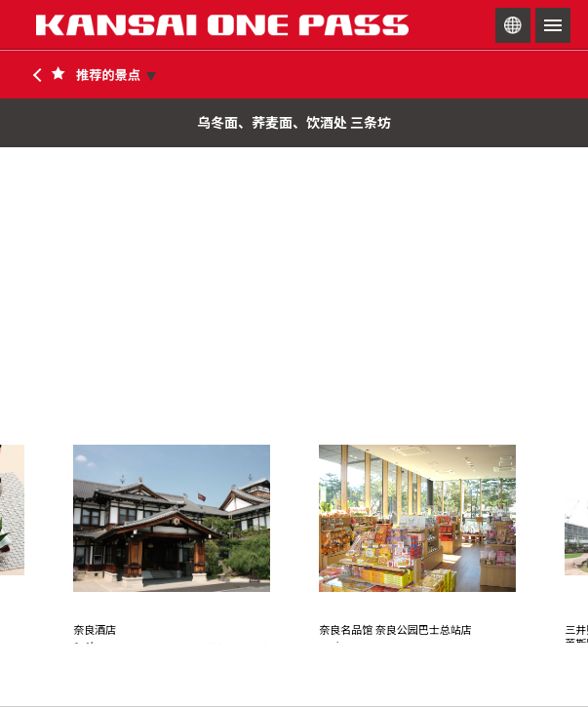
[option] (172, 585)
